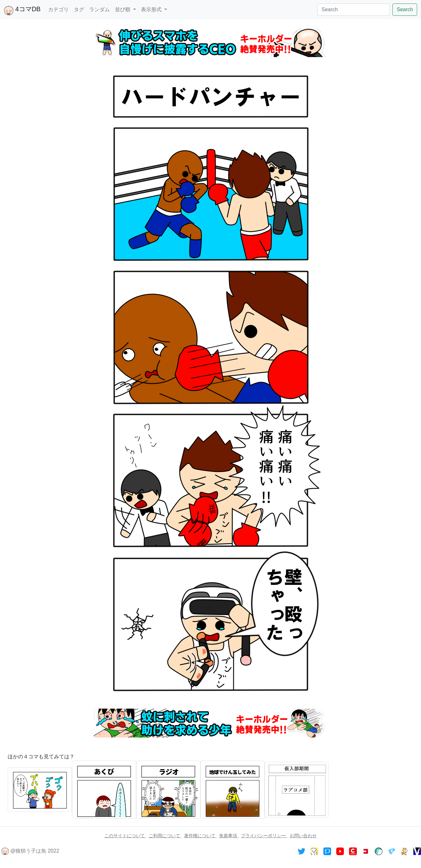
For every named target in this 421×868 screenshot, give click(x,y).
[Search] (354, 10)
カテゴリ (58, 9)
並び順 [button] (123, 9)
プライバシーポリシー (264, 836)
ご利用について (165, 836)
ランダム (100, 9)
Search (405, 9)
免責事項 (229, 836)
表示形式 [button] (152, 9)
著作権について (200, 836)
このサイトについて (125, 836)
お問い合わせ (303, 836)
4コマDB (22, 10)
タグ (79, 9)
